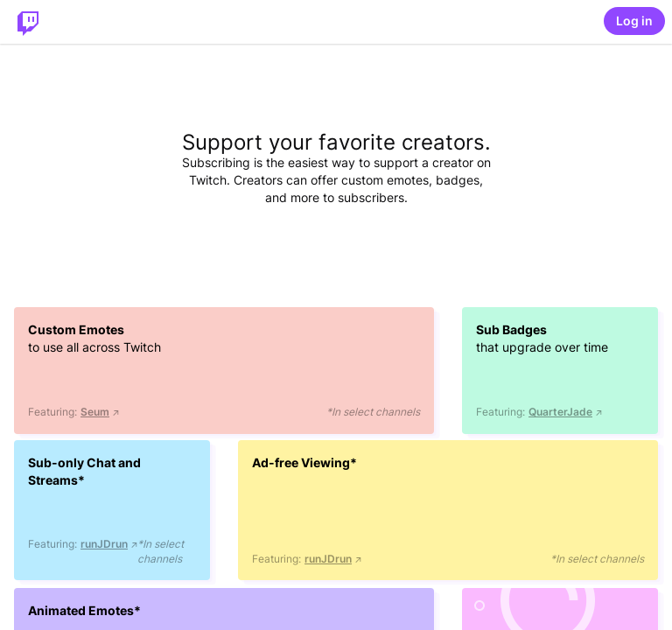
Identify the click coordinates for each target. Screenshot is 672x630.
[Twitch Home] (28, 22)
